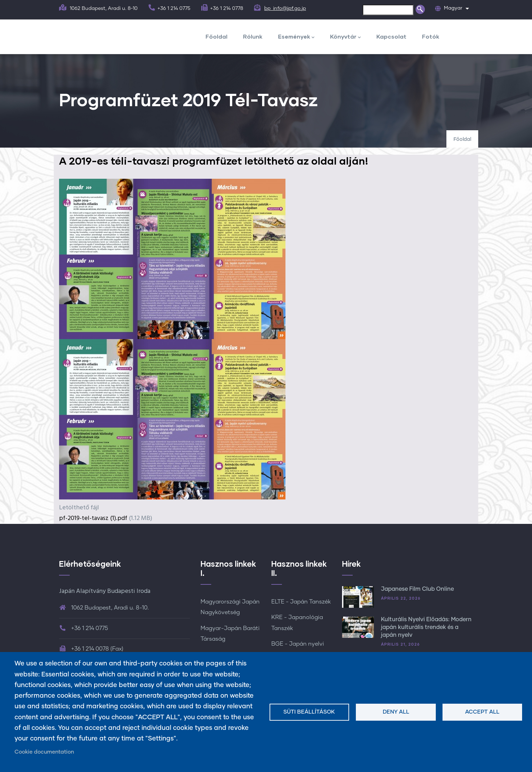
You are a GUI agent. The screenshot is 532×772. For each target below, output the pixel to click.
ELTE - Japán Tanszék (301, 602)
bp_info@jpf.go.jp (285, 8)
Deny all (396, 712)
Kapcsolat (391, 36)
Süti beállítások (309, 712)
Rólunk (253, 36)
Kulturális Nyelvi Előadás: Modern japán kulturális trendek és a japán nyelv (426, 627)
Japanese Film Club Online (417, 589)
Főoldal (216, 36)
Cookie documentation (44, 752)
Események (296, 37)
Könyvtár (345, 37)
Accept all (482, 712)
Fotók (431, 36)
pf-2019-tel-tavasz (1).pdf (93, 518)
